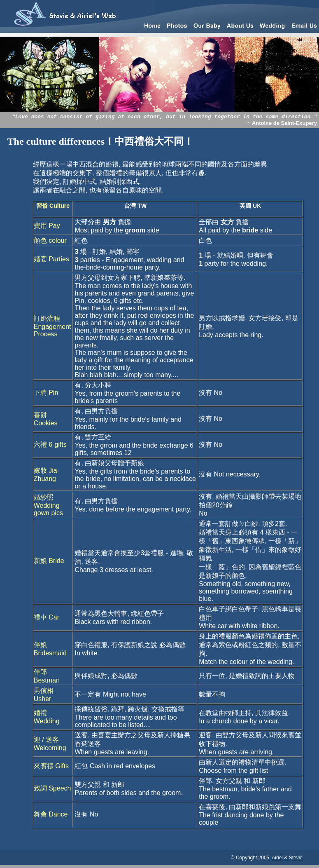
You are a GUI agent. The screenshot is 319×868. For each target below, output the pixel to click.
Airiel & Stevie (287, 858)
